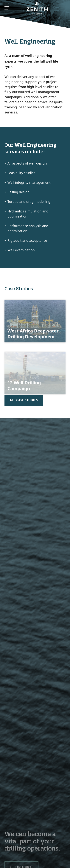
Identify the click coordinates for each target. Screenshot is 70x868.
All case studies (24, 400)
